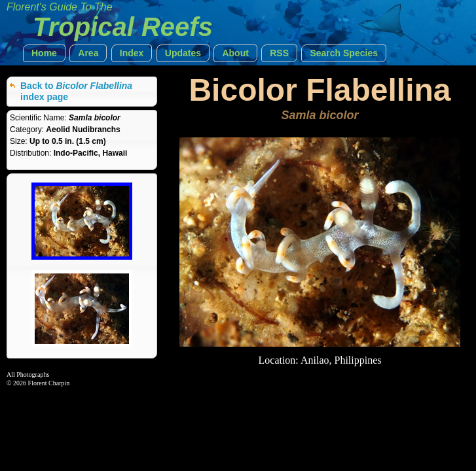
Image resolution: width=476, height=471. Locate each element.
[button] (44, 53)
